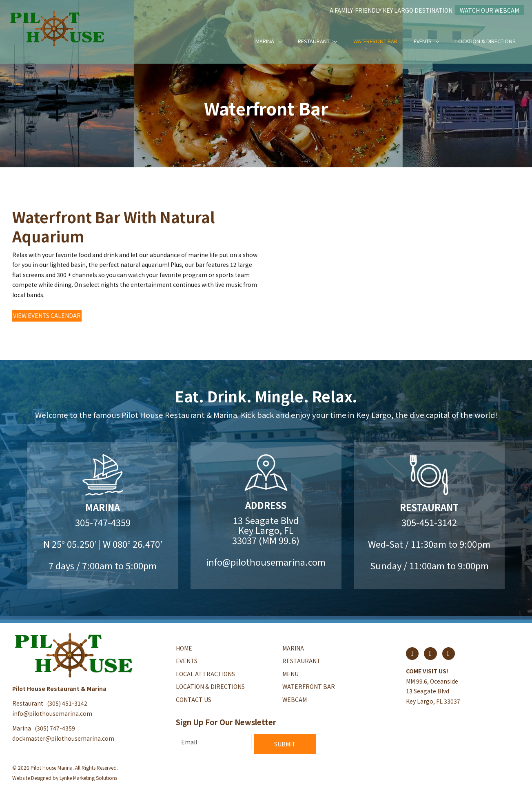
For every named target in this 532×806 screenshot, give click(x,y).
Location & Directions (485, 41)
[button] (47, 316)
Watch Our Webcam (489, 10)
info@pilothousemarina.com (266, 562)
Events (423, 41)
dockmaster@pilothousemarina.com (63, 738)
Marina (265, 41)
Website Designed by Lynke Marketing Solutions (65, 778)
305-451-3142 (429, 522)
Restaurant (314, 41)
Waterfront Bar (375, 41)
